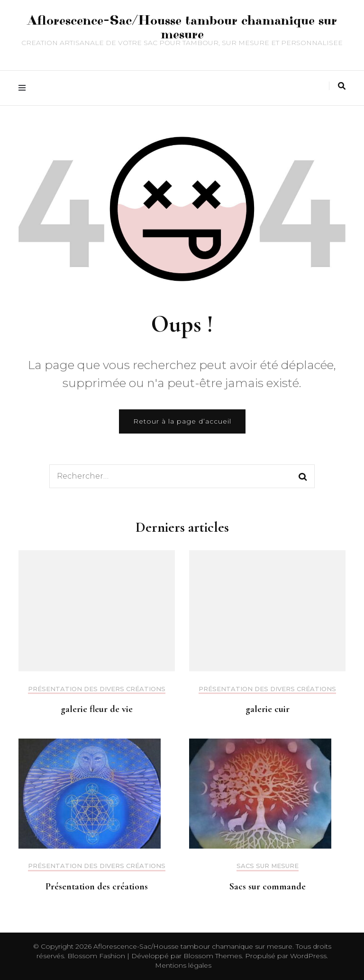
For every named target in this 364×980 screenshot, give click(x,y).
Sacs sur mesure (268, 866)
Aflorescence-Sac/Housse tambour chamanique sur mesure (182, 28)
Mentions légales (183, 965)
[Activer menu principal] (24, 88)
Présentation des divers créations (97, 689)
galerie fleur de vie (97, 709)
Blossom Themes (212, 956)
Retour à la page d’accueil (182, 421)
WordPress (308, 956)
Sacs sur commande (268, 887)
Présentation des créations (97, 887)
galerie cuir (268, 709)
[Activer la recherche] (342, 86)
